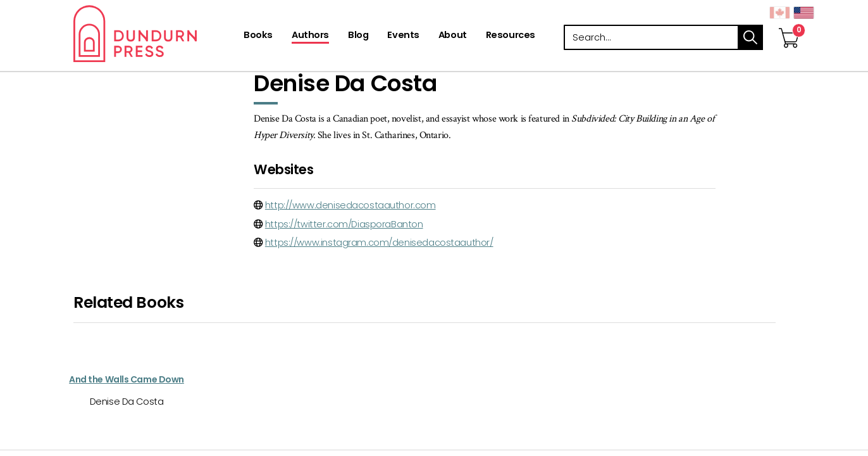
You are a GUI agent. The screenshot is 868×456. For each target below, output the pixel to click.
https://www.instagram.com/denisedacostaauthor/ (379, 243)
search (750, 37)
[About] (453, 36)
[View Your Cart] (789, 25)
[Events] (403, 36)
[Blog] (358, 36)
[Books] (258, 36)
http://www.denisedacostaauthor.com (350, 205)
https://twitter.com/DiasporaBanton (344, 224)
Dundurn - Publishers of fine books (157, 34)
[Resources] (511, 36)
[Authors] (310, 36)
